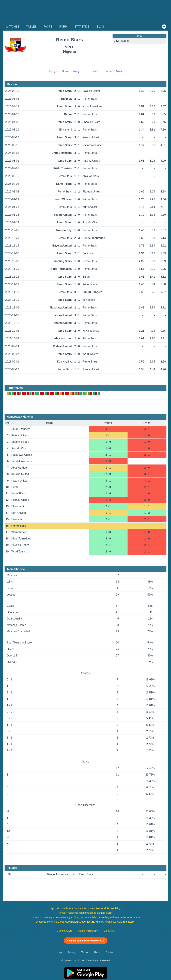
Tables (32, 27)
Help (59, 952)
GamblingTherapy (88, 931)
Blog (100, 27)
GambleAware (65, 931)
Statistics (82, 27)
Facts (48, 27)
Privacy (71, 952)
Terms (85, 952)
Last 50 (96, 71)
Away (76, 71)
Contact (110, 952)
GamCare (109, 931)
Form (63, 27)
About (97, 952)
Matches (13, 27)
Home (66, 71)
